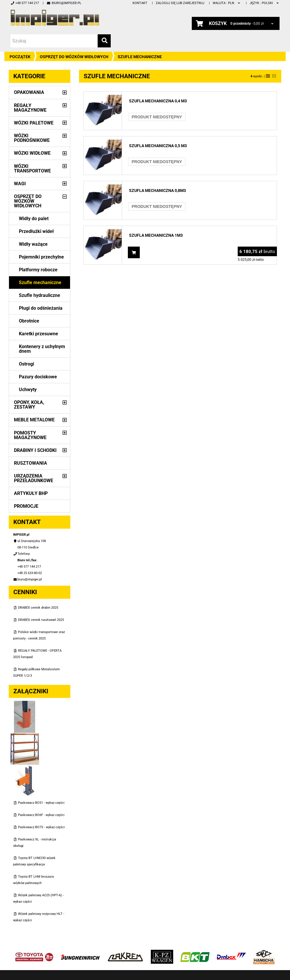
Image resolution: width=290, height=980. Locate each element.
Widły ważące (33, 244)
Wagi (20, 184)
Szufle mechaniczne (40, 283)
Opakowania (29, 92)
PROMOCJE (26, 506)
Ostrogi (26, 364)
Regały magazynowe (30, 108)
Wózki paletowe (34, 123)
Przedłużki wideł (36, 231)
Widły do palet (34, 219)
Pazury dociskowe (38, 377)
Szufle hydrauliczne (40, 295)
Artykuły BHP (31, 493)
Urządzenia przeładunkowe (34, 478)
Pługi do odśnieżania (41, 308)
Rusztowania (31, 463)
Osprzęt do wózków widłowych (74, 57)
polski (265, 3)
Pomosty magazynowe (30, 435)
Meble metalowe (34, 420)
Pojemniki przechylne (41, 257)
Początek (20, 57)
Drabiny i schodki (35, 450)
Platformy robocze (38, 270)
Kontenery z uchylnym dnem (42, 349)
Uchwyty (28, 390)
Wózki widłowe (32, 153)
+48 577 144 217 (25, 3)
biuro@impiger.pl (64, 3)
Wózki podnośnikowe (32, 138)
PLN (227, 3)
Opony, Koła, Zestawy (29, 405)
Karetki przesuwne (39, 334)
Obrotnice (29, 321)
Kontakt (140, 3)
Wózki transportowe (32, 169)
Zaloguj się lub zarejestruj (180, 3)
